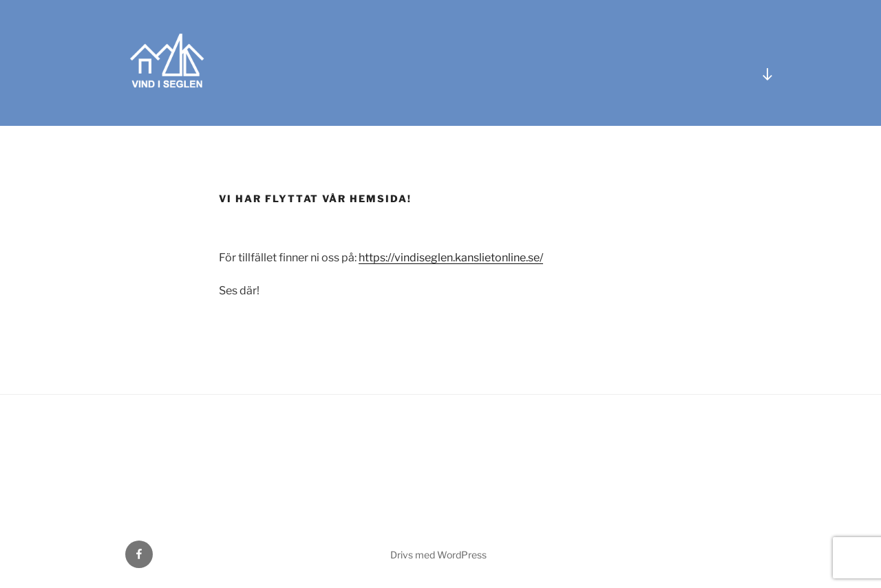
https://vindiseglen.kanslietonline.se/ (451, 258)
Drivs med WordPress (438, 555)
